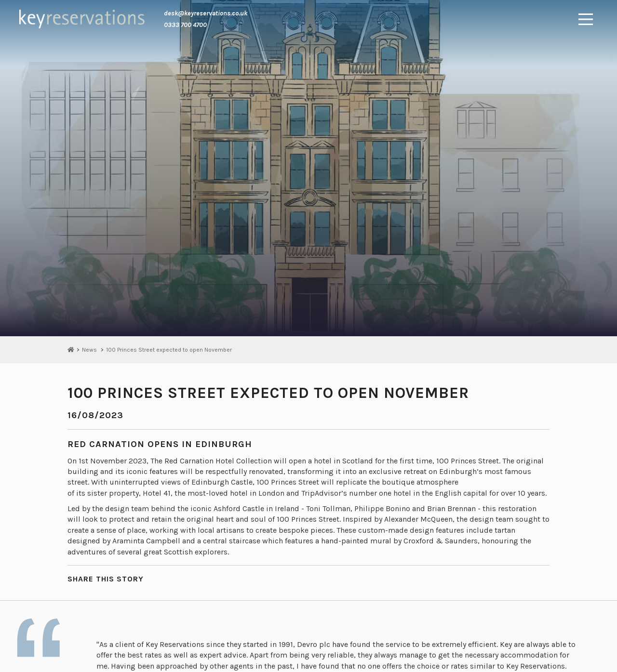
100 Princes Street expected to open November (169, 350)
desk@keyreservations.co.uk (206, 13)
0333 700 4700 (185, 25)
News (89, 350)
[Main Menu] (586, 19)
